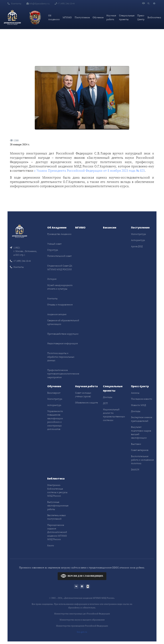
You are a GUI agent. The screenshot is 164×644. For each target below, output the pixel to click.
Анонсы (135, 393)
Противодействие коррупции (63, 334)
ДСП (105, 403)
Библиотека (154, 17)
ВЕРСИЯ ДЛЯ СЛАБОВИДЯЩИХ (82, 576)
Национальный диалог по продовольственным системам (114, 415)
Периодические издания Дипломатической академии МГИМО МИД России (57, 532)
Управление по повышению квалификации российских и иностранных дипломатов (55, 420)
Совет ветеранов (140, 450)
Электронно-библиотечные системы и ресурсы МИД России (57, 490)
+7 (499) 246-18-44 (65, 4)
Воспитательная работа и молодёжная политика (142, 460)
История (52, 279)
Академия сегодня (57, 314)
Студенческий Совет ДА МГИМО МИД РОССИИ (60, 267)
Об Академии (54, 17)
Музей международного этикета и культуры (60, 287)
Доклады (108, 397)
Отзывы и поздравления (60, 305)
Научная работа (111, 17)
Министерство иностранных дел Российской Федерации (82, 614)
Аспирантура (138, 240)
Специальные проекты (127, 17)
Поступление (82, 17)
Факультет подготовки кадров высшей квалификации (141, 432)
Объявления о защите (86, 403)
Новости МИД (139, 405)
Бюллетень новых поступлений (57, 517)
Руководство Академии (59, 234)
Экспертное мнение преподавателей (142, 419)
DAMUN (135, 470)
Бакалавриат (54, 393)
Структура (53, 250)
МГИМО (67, 17)
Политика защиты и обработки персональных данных (61, 357)
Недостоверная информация (62, 343)
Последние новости (142, 399)
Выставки (136, 444)
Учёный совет (54, 244)
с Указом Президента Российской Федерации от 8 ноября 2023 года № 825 (89, 171)
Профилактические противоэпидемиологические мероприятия (63, 374)
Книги (51, 546)
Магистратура (138, 234)
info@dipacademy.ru (38, 4)
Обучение (98, 17)
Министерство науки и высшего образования (82, 620)
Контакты (14, 4)
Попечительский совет (59, 256)
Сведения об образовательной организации (63, 322)
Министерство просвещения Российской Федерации (82, 626)
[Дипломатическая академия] (12, 17)
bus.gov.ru (82, 632)
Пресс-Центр (141, 17)
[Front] (20, 231)
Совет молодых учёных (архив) (83, 395)
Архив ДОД (137, 246)
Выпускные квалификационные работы (58, 506)
